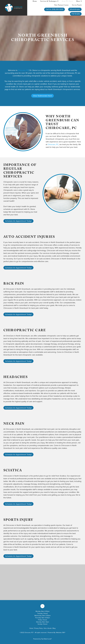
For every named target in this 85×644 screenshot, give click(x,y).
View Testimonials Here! (42, 96)
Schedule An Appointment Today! (18, 221)
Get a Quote (48, 628)
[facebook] (42, 606)
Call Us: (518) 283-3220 (54, 9)
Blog (54, 628)
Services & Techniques (49, 1)
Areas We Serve (67, 1)
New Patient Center (62, 5)
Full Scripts (76, 14)
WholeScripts (75, 9)
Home (35, 1)
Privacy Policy (39, 628)
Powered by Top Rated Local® (42, 639)
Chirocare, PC (23, 70)
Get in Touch (77, 5)
